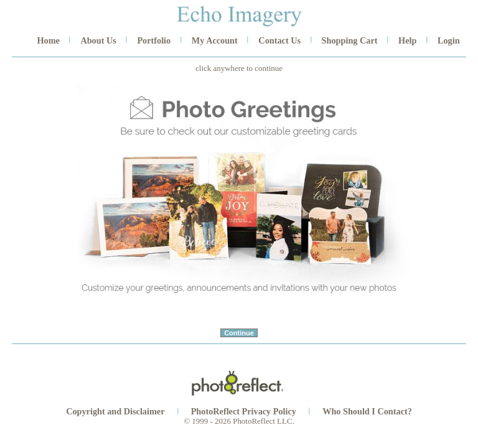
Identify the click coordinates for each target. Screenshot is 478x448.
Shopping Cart (350, 40)
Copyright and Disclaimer (116, 411)
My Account (215, 40)
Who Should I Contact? (367, 411)
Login (449, 40)
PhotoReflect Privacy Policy (244, 411)
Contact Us (279, 40)
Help (407, 40)
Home (48, 40)
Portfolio (154, 40)
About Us (98, 40)
